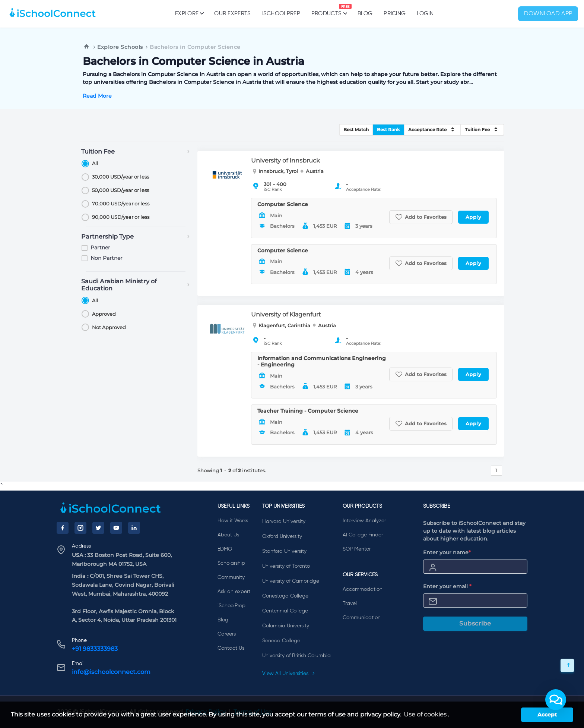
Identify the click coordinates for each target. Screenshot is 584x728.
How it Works (233, 521)
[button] (556, 700)
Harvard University (284, 521)
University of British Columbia (296, 656)
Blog (365, 14)
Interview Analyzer (364, 521)
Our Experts (232, 14)
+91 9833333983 (95, 649)
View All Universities (289, 674)
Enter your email (447, 586)
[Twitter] (98, 528)
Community (231, 577)
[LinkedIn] (134, 528)
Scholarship (231, 563)
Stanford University (284, 551)
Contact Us (231, 648)
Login (425, 14)
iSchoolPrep (281, 14)
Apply (474, 217)
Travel (350, 603)
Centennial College (285, 611)
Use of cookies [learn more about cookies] (425, 714)
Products (326, 10)
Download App (548, 14)
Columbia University (286, 626)
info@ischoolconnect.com (111, 672)
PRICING (395, 14)
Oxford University (282, 536)
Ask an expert (234, 592)
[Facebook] (63, 528)
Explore (189, 13)
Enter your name (447, 552)
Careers (227, 634)
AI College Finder (363, 535)
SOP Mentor (357, 549)
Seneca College (281, 641)
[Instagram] (80, 528)
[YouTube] (116, 528)
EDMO (225, 549)
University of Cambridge (291, 581)
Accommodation (363, 589)
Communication (362, 618)
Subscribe (475, 623)
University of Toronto (286, 566)
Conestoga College (285, 596)
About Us (228, 535)
